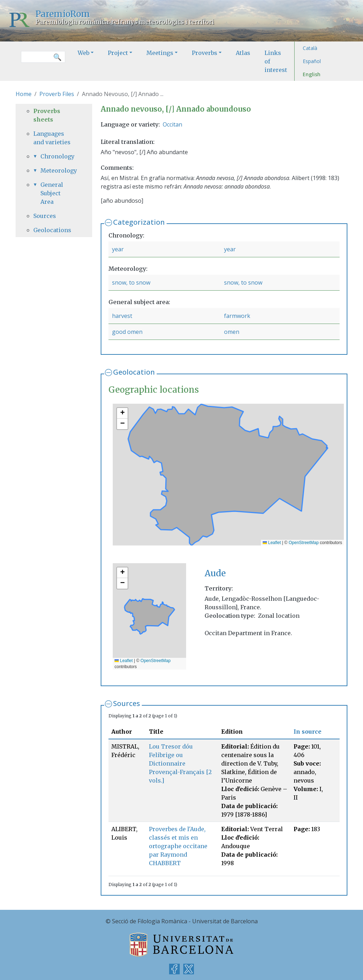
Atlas (243, 53)
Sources (127, 703)
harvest (122, 316)
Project (118, 53)
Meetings (160, 53)
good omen (127, 332)
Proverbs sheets (47, 115)
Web (83, 53)
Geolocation (134, 372)
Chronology (57, 156)
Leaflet (272, 543)
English (312, 74)
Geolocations (52, 230)
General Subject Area (52, 193)
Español (312, 61)
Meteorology (57, 170)
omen (232, 332)
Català (310, 48)
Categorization (139, 222)
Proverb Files (57, 94)
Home (24, 94)
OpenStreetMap (304, 543)
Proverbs (205, 53)
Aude (215, 573)
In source (308, 732)
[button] (122, 413)
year (118, 249)
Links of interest (276, 61)
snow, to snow (131, 282)
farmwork (237, 316)
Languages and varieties (52, 138)
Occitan (172, 124)
